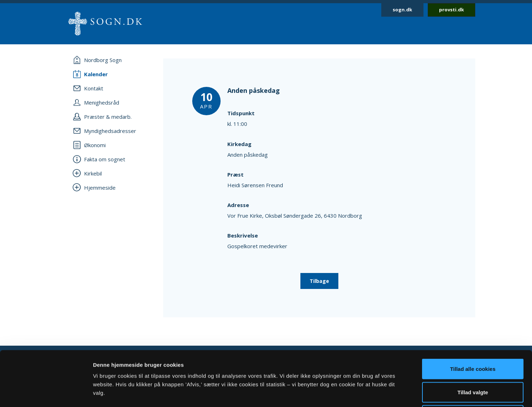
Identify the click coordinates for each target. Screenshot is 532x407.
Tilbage (319, 281)
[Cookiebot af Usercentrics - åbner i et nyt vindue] (46, 393)
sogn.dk (402, 10)
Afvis (473, 360)
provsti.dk (451, 10)
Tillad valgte (473, 337)
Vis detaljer (369, 393)
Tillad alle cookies (473, 314)
